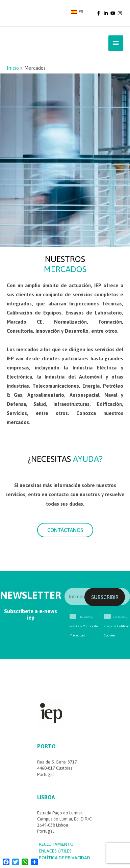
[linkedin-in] (106, 13)
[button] (65, 530)
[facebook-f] (99, 13)
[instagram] (120, 13)
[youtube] (113, 13)
